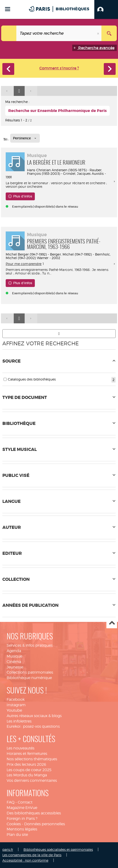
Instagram (16, 705)
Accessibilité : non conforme (25, 860)
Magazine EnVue (22, 808)
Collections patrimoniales (30, 672)
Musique (14, 656)
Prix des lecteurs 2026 (26, 764)
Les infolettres (19, 721)
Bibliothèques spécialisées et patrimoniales (58, 849)
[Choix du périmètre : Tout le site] (9, 33)
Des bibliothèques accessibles (34, 813)
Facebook (16, 699)
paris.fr (8, 849)
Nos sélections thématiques (32, 759)
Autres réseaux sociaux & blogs (34, 716)
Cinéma (14, 662)
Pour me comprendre (24, 264)
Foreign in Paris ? (22, 819)
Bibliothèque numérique (29, 678)
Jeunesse (15, 667)
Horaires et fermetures (27, 754)
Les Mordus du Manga (27, 775)
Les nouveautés (20, 748)
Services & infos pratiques (30, 645)
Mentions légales (22, 829)
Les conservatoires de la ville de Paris (32, 855)
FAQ (11, 802)
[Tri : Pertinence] (25, 138)
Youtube (14, 710)
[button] (106, 9)
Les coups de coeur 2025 (29, 770)
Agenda (14, 651)
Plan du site (17, 835)
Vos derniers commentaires (32, 780)
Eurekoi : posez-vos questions (33, 726)
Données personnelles (45, 824)
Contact (25, 802)
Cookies (14, 824)
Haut (112, 623)
